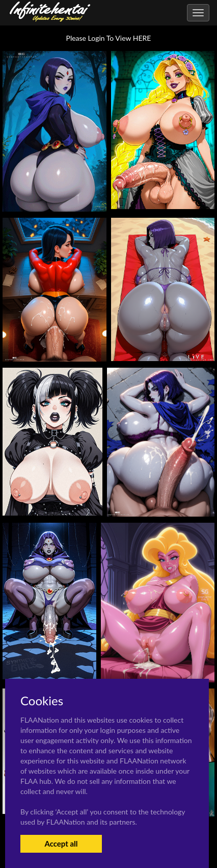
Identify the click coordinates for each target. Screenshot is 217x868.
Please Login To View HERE (109, 38)
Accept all (61, 844)
